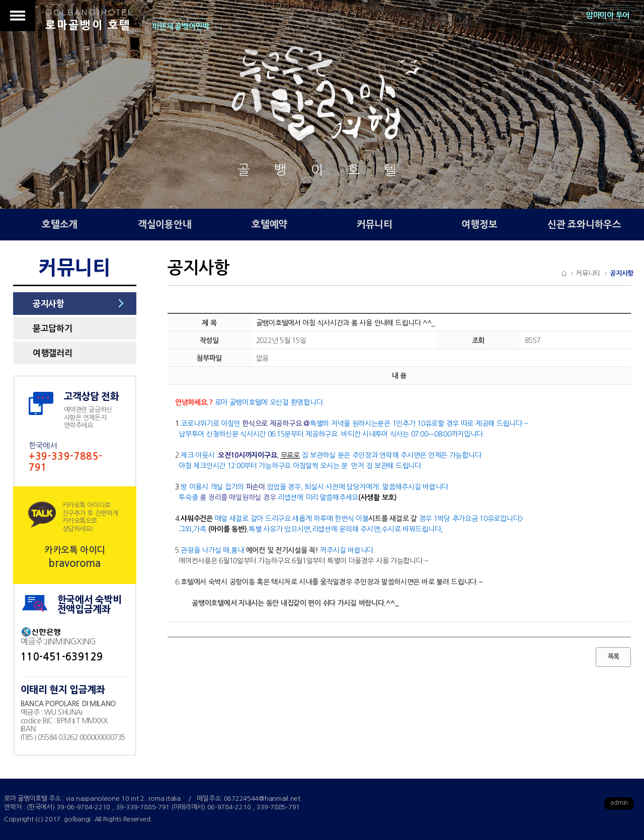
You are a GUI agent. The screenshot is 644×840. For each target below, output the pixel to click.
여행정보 (479, 225)
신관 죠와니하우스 (584, 225)
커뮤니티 (375, 225)
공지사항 (49, 304)
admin (619, 803)
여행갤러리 (53, 353)
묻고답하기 (53, 328)
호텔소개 (60, 225)
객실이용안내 (165, 225)
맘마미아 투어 (608, 15)
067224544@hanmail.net (262, 799)
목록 (614, 657)
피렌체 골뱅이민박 (180, 26)
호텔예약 (269, 225)
